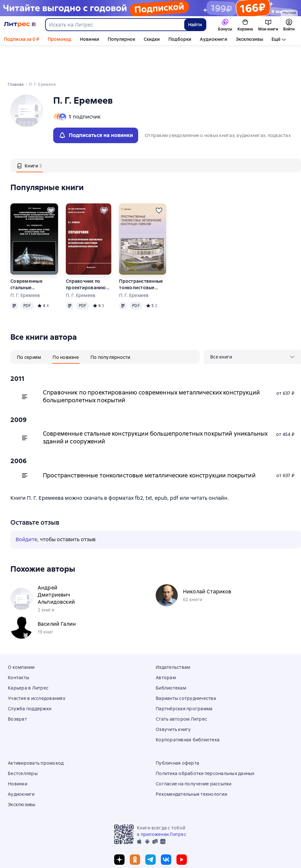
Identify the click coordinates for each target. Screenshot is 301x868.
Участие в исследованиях (36, 669)
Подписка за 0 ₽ (22, 39)
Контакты (18, 648)
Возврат (17, 690)
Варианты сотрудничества (186, 669)
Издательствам (173, 638)
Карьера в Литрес (28, 659)
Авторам (166, 648)
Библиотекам (171, 659)
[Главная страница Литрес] (20, 25)
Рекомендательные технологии (191, 765)
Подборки (180, 39)
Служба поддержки (30, 680)
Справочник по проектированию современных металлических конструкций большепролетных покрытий (87, 255)
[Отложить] (51, 181)
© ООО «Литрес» (150, 851)
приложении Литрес (163, 805)
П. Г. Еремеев (25, 266)
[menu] (252, 328)
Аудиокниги (214, 39)
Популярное (121, 39)
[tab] (30, 136)
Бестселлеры (23, 744)
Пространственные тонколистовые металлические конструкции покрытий (141, 255)
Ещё (276, 39)
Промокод (60, 39)
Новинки (90, 39)
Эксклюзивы (249, 39)
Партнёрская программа (184, 680)
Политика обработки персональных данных (205, 744)
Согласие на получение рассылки (194, 755)
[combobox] (114, 25)
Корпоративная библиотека (188, 711)
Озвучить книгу (173, 700)
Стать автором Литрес (181, 690)
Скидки (152, 39)
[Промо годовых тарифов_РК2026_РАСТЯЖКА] (150, 8)
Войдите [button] (26, 510)
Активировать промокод (36, 734)
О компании (21, 638)
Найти (195, 25)
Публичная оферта (177, 734)
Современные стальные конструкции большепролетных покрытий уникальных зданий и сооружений (33, 255)
